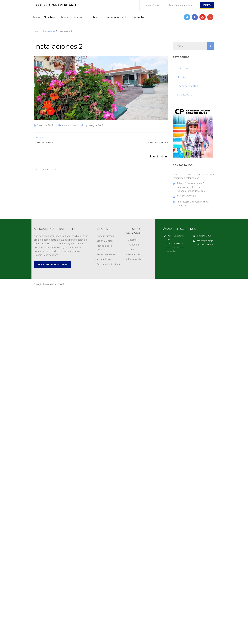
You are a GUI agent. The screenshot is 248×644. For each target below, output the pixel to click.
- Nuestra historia (105, 236)
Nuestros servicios (72, 17)
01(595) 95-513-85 (204, 236)
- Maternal (132, 240)
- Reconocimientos (106, 255)
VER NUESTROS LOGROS (53, 264)
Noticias (94, 17)
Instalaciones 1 (44, 142)
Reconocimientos (187, 86)
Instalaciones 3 (157, 142)
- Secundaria (133, 255)
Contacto (138, 17)
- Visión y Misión (104, 241)
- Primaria (131, 250)
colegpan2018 (95, 125)
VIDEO (207, 5)
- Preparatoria (134, 259)
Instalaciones (152, 5)
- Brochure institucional (108, 264)
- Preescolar (133, 245)
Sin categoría (185, 95)
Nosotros (49, 17)
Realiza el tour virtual (180, 5)
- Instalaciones (103, 259)
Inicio (36, 17)
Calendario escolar (117, 17)
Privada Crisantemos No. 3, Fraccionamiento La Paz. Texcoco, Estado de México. (176, 244)
